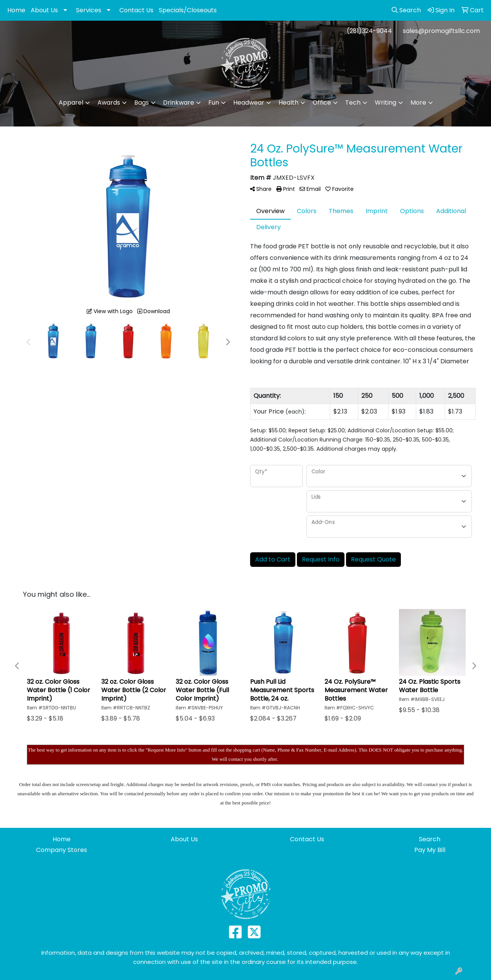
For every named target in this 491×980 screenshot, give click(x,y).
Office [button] (322, 103)
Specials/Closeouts (188, 10)
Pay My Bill (430, 850)
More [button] (418, 103)
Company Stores (62, 850)
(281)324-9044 (369, 31)
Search (430, 839)
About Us (44, 10)
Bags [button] (142, 103)
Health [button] (288, 103)
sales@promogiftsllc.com (441, 31)
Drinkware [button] (179, 103)
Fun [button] (214, 103)
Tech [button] (353, 103)
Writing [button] (386, 103)
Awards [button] (109, 103)
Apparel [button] (71, 103)
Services (89, 10)
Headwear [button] (249, 103)
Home (16, 10)
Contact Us (136, 10)
